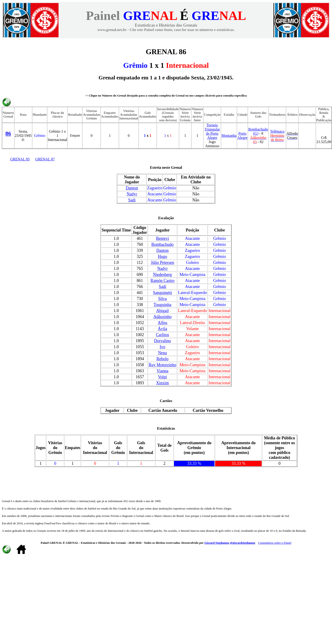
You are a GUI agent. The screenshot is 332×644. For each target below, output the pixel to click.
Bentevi (162, 238)
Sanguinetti (162, 293)
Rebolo (162, 359)
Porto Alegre (242, 136)
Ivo (162, 347)
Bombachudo (162, 244)
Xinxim (163, 383)
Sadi (132, 200)
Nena (162, 353)
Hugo (162, 256)
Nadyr (132, 194)
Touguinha (163, 305)
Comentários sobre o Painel (275, 543)
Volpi (163, 377)
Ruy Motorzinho (162, 365)
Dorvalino (163, 341)
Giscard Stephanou (217, 543)
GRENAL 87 (45, 159)
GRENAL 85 (20, 159)
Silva (163, 299)
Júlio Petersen (163, 263)
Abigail (162, 311)
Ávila (162, 329)
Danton (132, 188)
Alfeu (163, 323)
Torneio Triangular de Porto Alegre (212, 131)
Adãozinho (163, 317)
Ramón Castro (162, 281)
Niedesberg (162, 275)
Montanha (229, 136)
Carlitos (163, 335)
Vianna (163, 371)
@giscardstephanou (242, 543)
